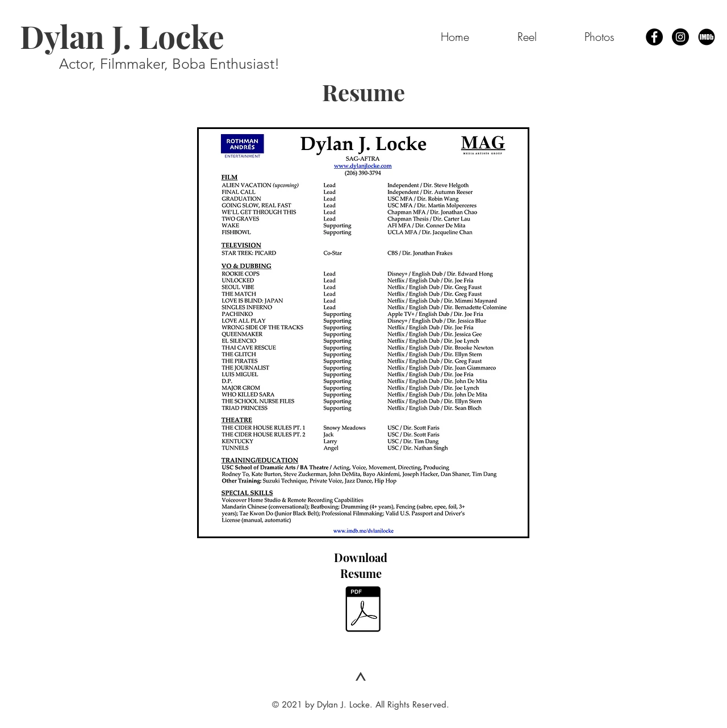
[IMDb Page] (707, 37)
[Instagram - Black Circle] (680, 37)
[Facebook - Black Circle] (654, 37)
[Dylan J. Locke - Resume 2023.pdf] (363, 611)
